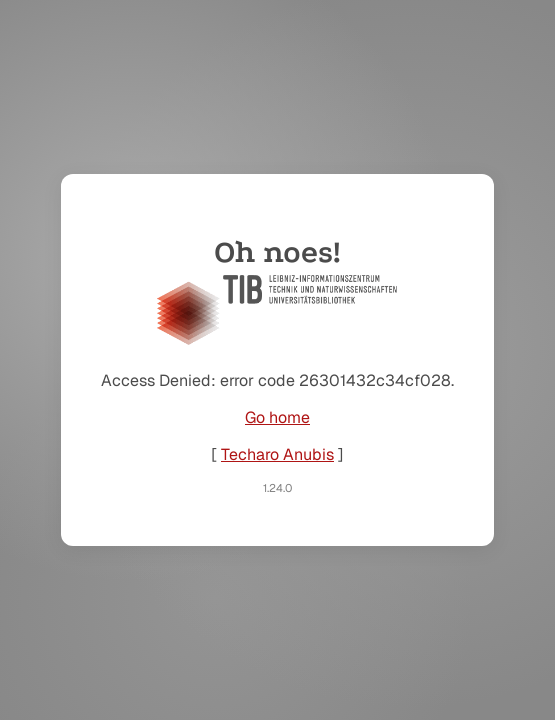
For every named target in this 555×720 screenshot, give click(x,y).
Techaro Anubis (277, 454)
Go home (277, 417)
